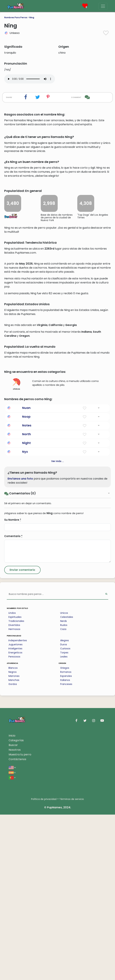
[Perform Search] (106, 760)
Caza (63, 795)
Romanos (66, 837)
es (12, 938)
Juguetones (15, 810)
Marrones (14, 841)
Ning (32, 17)
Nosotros (15, 915)
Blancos (13, 833)
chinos (16, 550)
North (27, 600)
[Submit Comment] (22, 735)
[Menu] (103, 6)
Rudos (64, 790)
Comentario (13, 702)
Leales (64, 822)
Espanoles (66, 841)
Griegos (65, 833)
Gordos (13, 849)
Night (26, 608)
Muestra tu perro (20, 920)
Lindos (12, 778)
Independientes (18, 806)
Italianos (65, 845)
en (12, 933)
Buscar (13, 910)
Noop (26, 582)
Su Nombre (13, 685)
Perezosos (14, 822)
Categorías (16, 906)
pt (12, 943)
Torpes (64, 818)
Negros (13, 837)
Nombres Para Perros (16, 17)
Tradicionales (16, 786)
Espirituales (15, 782)
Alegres (65, 806)
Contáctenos (17, 925)
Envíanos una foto (20, 644)
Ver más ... (58, 627)
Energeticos (15, 818)
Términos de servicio (72, 964)
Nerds (64, 786)
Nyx (25, 617)
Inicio (12, 901)
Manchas (14, 845)
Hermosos (14, 795)
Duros (64, 810)
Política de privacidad (44, 964)
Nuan (26, 573)
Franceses (66, 849)
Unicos (64, 778)
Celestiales (67, 782)
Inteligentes (15, 814)
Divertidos (14, 790)
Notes (27, 591)
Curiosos (65, 814)
